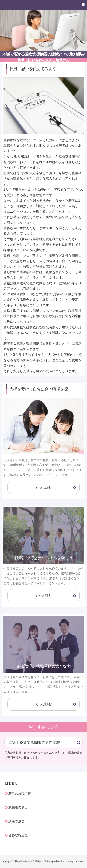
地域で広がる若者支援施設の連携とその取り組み (44, 54)
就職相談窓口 (18, 807)
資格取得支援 (18, 835)
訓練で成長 (16, 821)
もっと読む (44, 487)
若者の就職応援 (20, 794)
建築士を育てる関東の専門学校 (34, 742)
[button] (43, 5)
